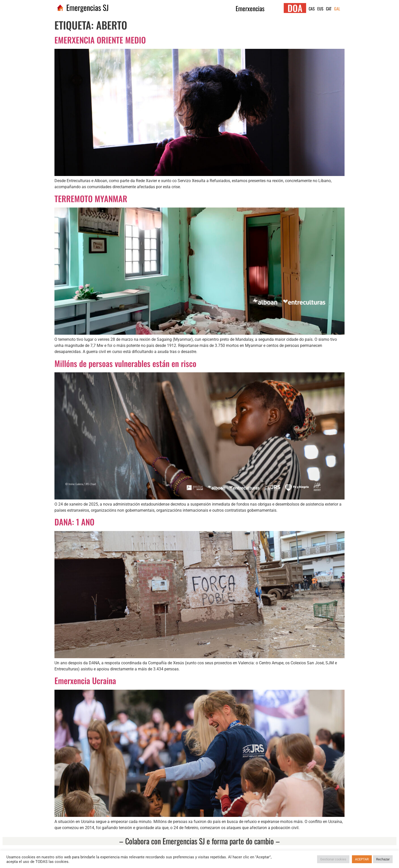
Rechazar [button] (383, 859)
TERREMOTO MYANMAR (91, 198)
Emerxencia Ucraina (85, 680)
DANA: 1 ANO (74, 522)
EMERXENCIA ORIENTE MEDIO (100, 40)
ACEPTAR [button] (362, 859)
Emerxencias (250, 8)
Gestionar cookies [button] (333, 859)
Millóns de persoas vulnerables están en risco (125, 363)
